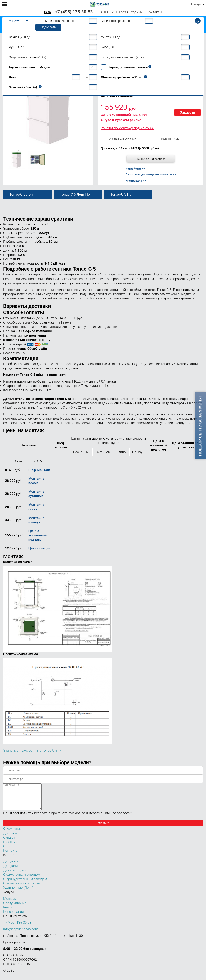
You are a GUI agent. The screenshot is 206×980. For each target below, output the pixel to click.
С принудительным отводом (25, 884)
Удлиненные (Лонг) (18, 893)
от (69, 77)
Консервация (14, 917)
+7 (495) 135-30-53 (74, 12)
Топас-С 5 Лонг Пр (75, 194)
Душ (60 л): (16, 47)
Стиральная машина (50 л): (28, 57)
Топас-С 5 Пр (121, 194)
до (86, 77)
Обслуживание (15, 908)
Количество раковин (115, 21)
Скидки (9, 843)
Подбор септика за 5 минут (200, 426)
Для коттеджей (15, 875)
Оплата (9, 851)
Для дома (11, 867)
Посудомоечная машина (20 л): (123, 57)
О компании (12, 834)
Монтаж (10, 904)
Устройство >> (135, 169)
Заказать (187, 112)
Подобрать (48, 27)
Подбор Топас (19, 21)
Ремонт (9, 913)
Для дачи (10, 871)
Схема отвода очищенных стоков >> (151, 174)
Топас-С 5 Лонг (22, 194)
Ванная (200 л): (19, 37)
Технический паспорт (151, 159)
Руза (47, 12)
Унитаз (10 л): (110, 37)
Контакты (154, 12)
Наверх (196, 4)
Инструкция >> (136, 180)
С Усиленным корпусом (22, 888)
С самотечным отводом (22, 880)
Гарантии (10, 847)
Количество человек (59, 21)
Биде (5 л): (108, 47)
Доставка (11, 838)
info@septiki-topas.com (21, 934)
